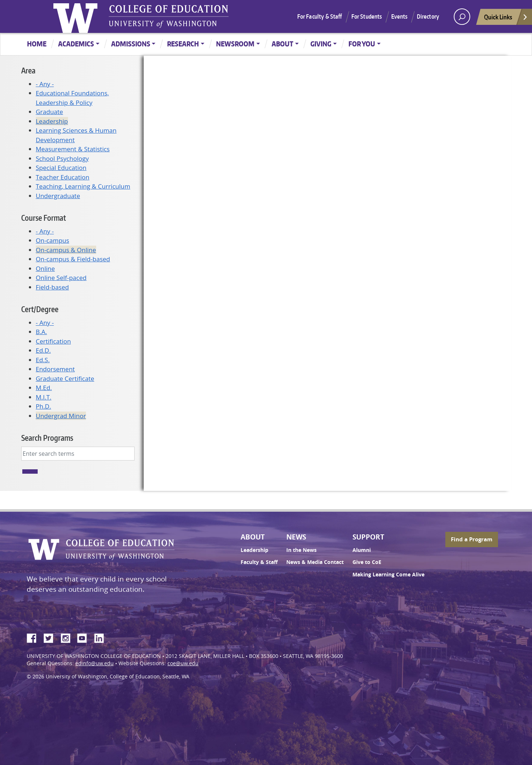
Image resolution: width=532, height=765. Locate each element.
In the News (301, 550)
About (282, 44)
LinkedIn (102, 637)
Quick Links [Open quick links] (506, 19)
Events (399, 16)
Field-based (52, 287)
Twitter (51, 637)
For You (362, 44)
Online (45, 268)
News (296, 537)
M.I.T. (44, 397)
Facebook (34, 637)
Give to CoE (367, 562)
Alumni (362, 550)
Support (368, 537)
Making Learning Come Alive (388, 575)
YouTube (85, 637)
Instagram (68, 637)
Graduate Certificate (65, 378)
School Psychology (62, 158)
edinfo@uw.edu (95, 663)
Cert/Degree (40, 309)
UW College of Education (169, 16)
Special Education (61, 168)
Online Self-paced (61, 278)
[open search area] (462, 17)
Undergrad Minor (61, 416)
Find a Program (472, 539)
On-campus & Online (66, 250)
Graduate (50, 112)
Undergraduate (58, 196)
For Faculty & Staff (320, 16)
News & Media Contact (315, 562)
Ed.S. (43, 360)
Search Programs (47, 438)
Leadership (52, 121)
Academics (76, 44)
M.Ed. (44, 388)
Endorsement (55, 369)
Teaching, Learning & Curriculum (83, 186)
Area (28, 70)
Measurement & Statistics (73, 149)
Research (183, 44)
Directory (428, 16)
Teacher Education (63, 177)
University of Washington (77, 16)
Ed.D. (43, 350)
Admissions (131, 44)
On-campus (52, 240)
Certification (53, 341)
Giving (321, 44)
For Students (367, 16)
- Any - (45, 84)
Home (37, 44)
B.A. (41, 332)
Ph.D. (44, 406)
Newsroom (235, 44)
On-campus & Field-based (73, 259)
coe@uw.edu (183, 663)
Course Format (44, 218)
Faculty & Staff (259, 562)
